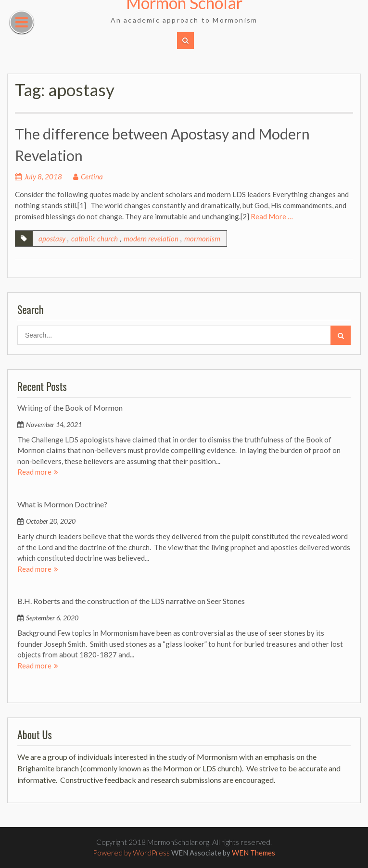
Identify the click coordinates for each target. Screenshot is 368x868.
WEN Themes (254, 853)
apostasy (52, 239)
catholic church (95, 239)
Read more (34, 472)
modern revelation (151, 239)
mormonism (202, 239)
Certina (92, 176)
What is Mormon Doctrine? (62, 504)
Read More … (272, 216)
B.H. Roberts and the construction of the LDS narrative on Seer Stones (131, 601)
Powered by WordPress (131, 853)
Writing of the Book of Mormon (70, 408)
